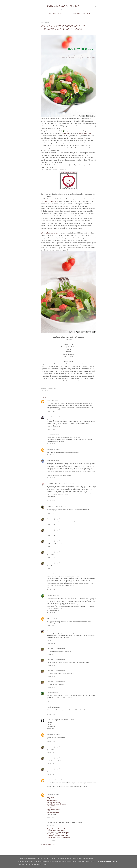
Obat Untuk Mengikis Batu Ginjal (57, 836)
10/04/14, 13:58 (51, 501)
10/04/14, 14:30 (51, 568)
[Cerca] (95, 5)
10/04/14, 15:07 (51, 590)
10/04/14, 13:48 (51, 478)
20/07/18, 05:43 (51, 840)
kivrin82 (49, 401)
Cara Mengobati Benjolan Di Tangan (58, 837)
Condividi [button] (44, 388)
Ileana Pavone (52, 417)
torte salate (45, 201)
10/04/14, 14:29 (51, 546)
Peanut (49, 595)
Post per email (52, 388)
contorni (53, 201)
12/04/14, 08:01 (51, 714)
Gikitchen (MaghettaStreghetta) (58, 720)
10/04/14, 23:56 (51, 643)
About (79, 13)
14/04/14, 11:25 (51, 763)
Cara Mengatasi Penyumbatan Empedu (59, 834)
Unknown (50, 449)
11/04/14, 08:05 (51, 687)
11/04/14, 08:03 (51, 654)
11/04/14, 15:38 (51, 702)
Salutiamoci (65, 133)
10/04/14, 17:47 (51, 613)
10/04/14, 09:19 (51, 444)
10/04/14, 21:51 (51, 625)
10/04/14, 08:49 (51, 429)
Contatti (86, 13)
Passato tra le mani (85, 133)
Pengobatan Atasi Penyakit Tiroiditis (58, 829)
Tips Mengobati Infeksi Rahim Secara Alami (61, 822)
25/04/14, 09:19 (51, 789)
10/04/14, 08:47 (51, 412)
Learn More (105, 862)
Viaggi (59, 13)
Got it (116, 862)
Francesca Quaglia (53, 506)
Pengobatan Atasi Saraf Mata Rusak (58, 832)
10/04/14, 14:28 (51, 525)
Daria (48, 618)
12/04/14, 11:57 (51, 729)
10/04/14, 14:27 (51, 514)
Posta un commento (48, 844)
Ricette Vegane (49, 391)
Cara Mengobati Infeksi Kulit (56, 830)
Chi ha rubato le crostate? (50, 233)
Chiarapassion (51, 631)
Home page (51, 13)
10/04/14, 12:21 (51, 455)
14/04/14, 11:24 (51, 752)
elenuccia (50, 460)
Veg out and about (63, 6)
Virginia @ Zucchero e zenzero (57, 483)
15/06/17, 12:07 (51, 817)
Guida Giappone (69, 13)
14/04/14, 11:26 (51, 774)
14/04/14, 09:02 (51, 742)
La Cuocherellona (53, 780)
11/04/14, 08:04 (51, 665)
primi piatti (91, 199)
